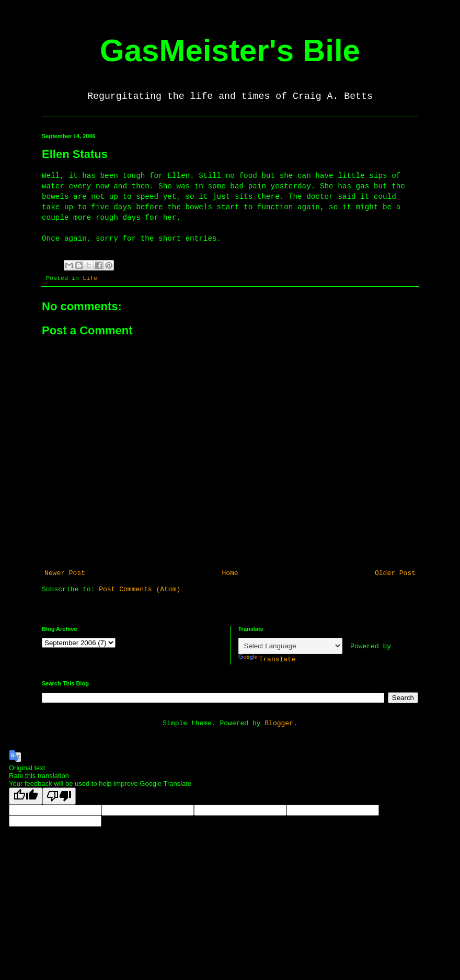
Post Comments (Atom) (140, 589)
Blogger (279, 723)
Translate (267, 660)
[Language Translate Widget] (290, 646)
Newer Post (65, 573)
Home (230, 573)
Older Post (395, 573)
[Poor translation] (59, 796)
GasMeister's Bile (230, 50)
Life (90, 278)
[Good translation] (26, 796)
